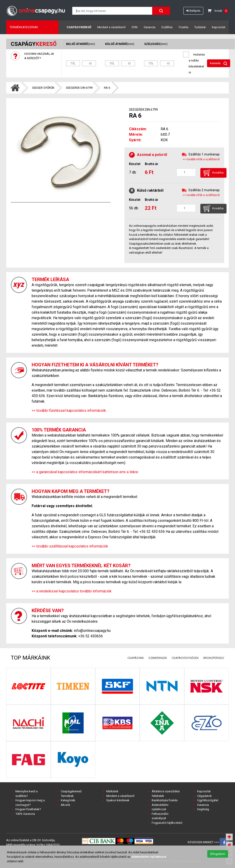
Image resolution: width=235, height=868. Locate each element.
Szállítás (167, 27)
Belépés (193, 11)
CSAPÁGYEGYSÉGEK (185, 658)
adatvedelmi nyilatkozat (149, 857)
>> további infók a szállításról (201, 159)
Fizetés (184, 27)
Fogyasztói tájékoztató (167, 823)
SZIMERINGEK (158, 658)
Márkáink (112, 791)
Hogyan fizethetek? (28, 809)
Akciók (66, 805)
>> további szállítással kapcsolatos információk (70, 546)
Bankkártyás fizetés (165, 800)
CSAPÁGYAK (136, 658)
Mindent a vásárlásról (111, 27)
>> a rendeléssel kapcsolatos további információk (72, 591)
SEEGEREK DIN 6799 (79, 88)
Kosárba (213, 173)
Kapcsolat (219, 27)
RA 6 (107, 88)
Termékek (67, 796)
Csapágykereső (79, 27)
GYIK (135, 27)
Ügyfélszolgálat (208, 800)
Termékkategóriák (24, 27)
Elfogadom (218, 854)
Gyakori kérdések (118, 800)
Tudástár (200, 27)
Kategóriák (68, 800)
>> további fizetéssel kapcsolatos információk (69, 411)
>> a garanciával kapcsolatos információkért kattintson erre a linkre (85, 472)
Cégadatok (204, 796)
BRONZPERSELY (214, 658)
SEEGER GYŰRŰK (43, 88)
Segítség (203, 809)
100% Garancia (25, 814)
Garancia (150, 27)
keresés (219, 63)
